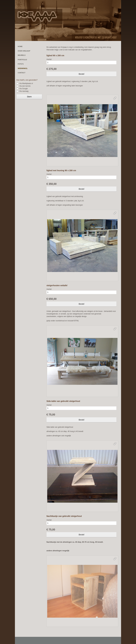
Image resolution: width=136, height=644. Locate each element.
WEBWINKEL (23, 68)
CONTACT (22, 73)
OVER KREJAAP (24, 51)
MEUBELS (22, 55)
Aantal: (49, 59)
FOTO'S (21, 64)
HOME (20, 46)
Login (106, 640)
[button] (115, 98)
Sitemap (99, 640)
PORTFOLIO (22, 60)
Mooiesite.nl (114, 640)
